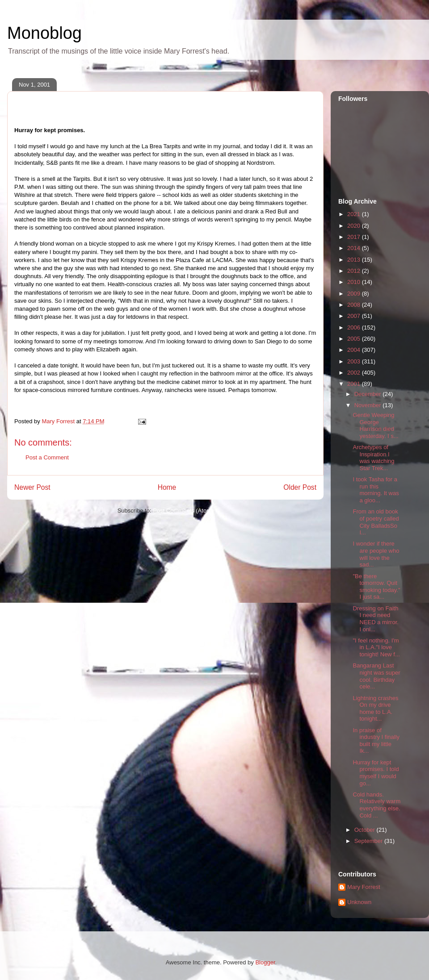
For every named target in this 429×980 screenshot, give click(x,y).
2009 (355, 294)
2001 (355, 384)
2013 (355, 260)
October (366, 830)
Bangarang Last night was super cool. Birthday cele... (376, 676)
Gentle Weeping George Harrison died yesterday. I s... (375, 425)
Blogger (265, 962)
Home (167, 487)
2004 (355, 350)
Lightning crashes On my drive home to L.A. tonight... (375, 709)
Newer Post (32, 487)
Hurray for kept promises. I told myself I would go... (376, 773)
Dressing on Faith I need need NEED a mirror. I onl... (375, 619)
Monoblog (44, 33)
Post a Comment (47, 457)
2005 (355, 339)
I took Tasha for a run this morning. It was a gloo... (376, 490)
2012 (355, 271)
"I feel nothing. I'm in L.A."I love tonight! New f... (376, 647)
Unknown (359, 902)
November (369, 405)
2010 (355, 282)
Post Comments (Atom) (183, 511)
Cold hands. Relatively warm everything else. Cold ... (376, 805)
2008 (355, 305)
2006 (355, 327)
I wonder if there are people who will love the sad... (376, 554)
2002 (355, 373)
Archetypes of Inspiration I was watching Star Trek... (373, 458)
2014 (355, 248)
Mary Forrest (364, 887)
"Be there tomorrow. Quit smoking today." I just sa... (376, 587)
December (369, 394)
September (369, 841)
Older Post (300, 487)
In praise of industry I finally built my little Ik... (376, 741)
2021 (355, 214)
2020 (355, 226)
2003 (355, 361)
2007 (355, 316)
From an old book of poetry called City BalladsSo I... (376, 522)
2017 (355, 237)
